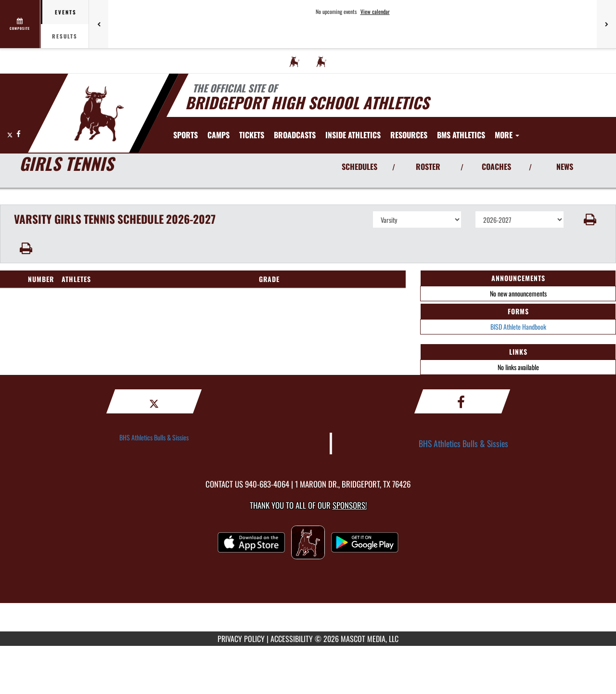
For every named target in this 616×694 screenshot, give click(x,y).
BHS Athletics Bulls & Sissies (154, 437)
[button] (590, 219)
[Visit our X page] (11, 134)
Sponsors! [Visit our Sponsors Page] (350, 505)
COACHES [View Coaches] (496, 167)
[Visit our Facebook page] (19, 134)
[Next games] (606, 24)
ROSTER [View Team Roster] (428, 167)
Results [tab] (65, 36)
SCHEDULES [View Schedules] (359, 167)
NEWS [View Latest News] (565, 167)
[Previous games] (99, 24)
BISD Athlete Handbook (518, 327)
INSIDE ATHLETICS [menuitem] (353, 135)
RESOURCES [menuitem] (409, 135)
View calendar (375, 12)
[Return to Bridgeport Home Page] (99, 112)
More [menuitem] (507, 135)
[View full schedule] (20, 24)
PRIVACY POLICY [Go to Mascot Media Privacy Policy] (241, 639)
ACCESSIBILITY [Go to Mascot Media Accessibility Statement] (292, 639)
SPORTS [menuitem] (186, 135)
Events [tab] (66, 12)
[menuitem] (295, 61)
